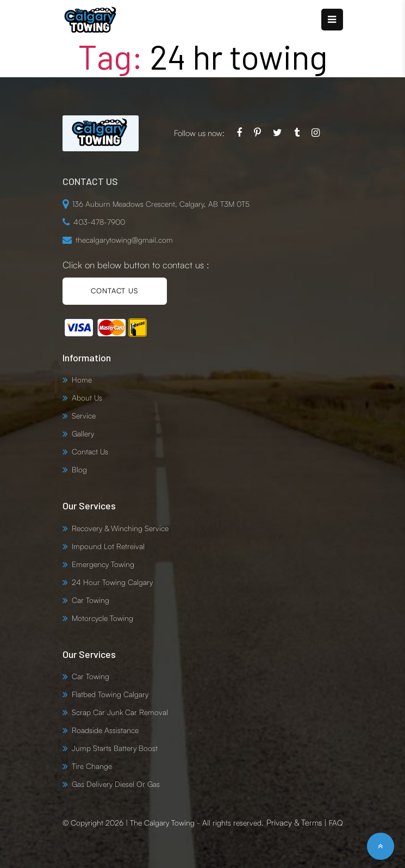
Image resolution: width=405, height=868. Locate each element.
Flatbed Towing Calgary (110, 694)
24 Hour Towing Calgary (112, 582)
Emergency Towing (103, 564)
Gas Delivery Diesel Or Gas (116, 784)
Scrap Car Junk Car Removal (120, 712)
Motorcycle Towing (102, 618)
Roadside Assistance (105, 730)
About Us (87, 398)
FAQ (336, 823)
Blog (79, 469)
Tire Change (92, 766)
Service (84, 415)
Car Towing (91, 600)
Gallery (83, 433)
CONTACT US (114, 291)
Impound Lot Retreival (108, 546)
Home (82, 380)
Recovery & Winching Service (120, 528)
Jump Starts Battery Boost (115, 748)
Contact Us (90, 451)
